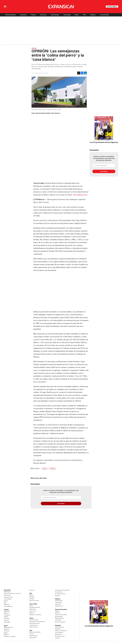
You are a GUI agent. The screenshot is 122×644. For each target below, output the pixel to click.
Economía (43, 15)
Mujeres (93, 15)
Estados (7, 619)
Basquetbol (59, 616)
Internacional (55, 15)
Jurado (57, 638)
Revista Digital (112, 7)
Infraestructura (35, 623)
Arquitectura (34, 625)
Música (32, 613)
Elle (31, 593)
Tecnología (67, 15)
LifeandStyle (8, 606)
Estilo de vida (34, 601)
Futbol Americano (61, 615)
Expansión (7, 590)
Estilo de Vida (60, 636)
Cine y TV (33, 611)
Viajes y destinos (61, 631)
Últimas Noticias (11, 15)
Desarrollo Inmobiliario (37, 622)
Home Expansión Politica (12, 593)
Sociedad (7, 622)
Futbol (57, 611)
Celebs (32, 599)
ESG (85, 15)
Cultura (32, 590)
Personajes (59, 632)
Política (33, 15)
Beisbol (58, 613)
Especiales (59, 606)
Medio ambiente (35, 632)
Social (32, 634)
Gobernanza (34, 636)
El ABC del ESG (60, 594)
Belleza (6, 635)
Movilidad (33, 638)
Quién (6, 626)
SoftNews (52, 469)
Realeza (7, 629)
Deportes (33, 609)
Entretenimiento (35, 607)
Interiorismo (34, 627)
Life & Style (33, 604)
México (6, 613)
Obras (77, 15)
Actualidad (59, 601)
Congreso (7, 615)
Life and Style (104, 15)
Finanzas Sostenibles (62, 590)
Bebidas (58, 629)
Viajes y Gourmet (10, 636)
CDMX (6, 617)
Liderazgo (59, 602)
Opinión (34, 48)
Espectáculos (9, 627)
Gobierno (7, 611)
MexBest (58, 625)
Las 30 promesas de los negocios (104, 142)
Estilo (31, 606)
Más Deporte (60, 618)
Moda (6, 633)
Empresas (23, 15)
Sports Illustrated (61, 609)
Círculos (7, 631)
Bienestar (58, 634)
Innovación (59, 592)
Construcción (34, 620)
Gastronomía (59, 627)
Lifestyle (58, 620)
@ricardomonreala (80, 195)
